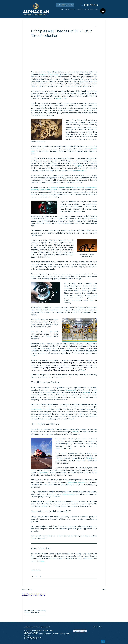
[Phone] (82, 5)
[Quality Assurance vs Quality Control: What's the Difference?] (35, 600)
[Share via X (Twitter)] (32, 576)
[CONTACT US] (80, 631)
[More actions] (96, 26)
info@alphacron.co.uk (35, 637)
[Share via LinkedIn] (36, 576)
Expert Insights (36, 570)
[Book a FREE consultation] (65, 5)
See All (104, 590)
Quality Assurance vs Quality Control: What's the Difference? (35, 611)
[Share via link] (41, 576)
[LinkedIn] (103, 641)
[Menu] (103, 11)
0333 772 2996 (33, 639)
